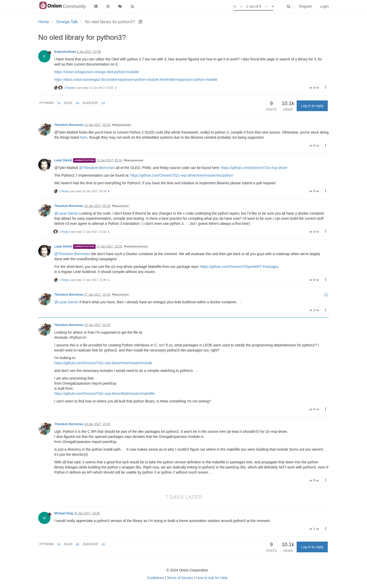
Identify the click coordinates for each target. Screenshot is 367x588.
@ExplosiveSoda (121, 125)
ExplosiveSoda (65, 52)
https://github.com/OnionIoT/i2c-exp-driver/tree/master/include (103, 363)
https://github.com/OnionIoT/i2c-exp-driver (254, 168)
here (84, 137)
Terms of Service (180, 578)
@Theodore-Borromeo (97, 168)
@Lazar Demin (121, 206)
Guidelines (155, 578)
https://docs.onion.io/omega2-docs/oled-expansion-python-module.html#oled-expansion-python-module (136, 80)
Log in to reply (312, 106)
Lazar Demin (63, 160)
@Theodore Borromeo (136, 247)
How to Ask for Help (212, 578)
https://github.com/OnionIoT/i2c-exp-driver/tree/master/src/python (182, 175)
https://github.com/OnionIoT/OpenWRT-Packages (239, 267)
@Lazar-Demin (66, 213)
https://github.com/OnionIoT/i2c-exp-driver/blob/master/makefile (104, 394)
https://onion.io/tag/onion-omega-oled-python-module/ (97, 72)
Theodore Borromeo (69, 125)
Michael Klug (64, 513)
